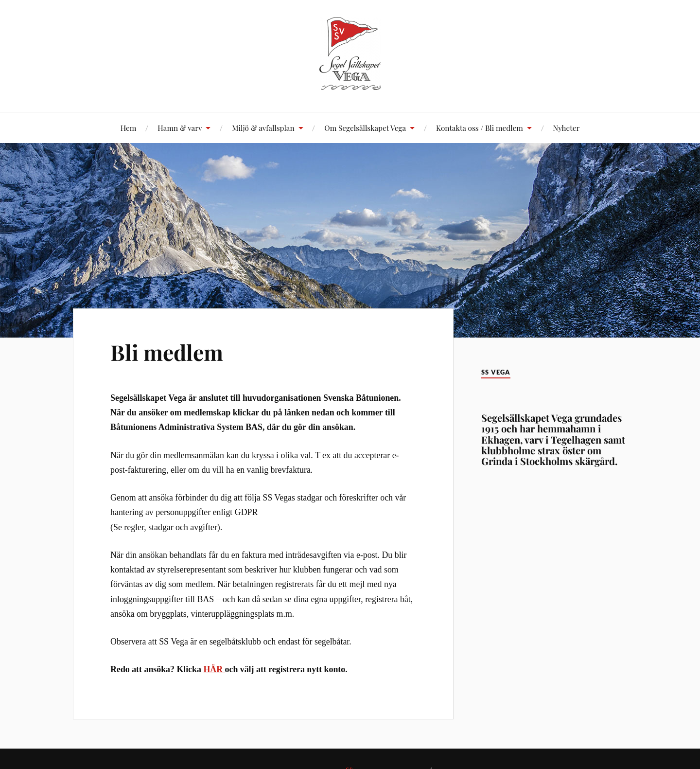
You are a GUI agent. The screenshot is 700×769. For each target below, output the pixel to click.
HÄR (213, 669)
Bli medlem (167, 352)
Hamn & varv (180, 128)
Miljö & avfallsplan (263, 128)
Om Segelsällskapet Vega (365, 128)
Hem (129, 128)
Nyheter (567, 128)
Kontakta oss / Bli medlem (480, 128)
